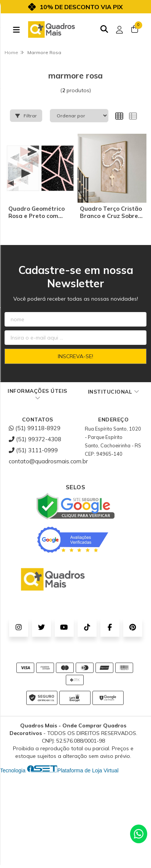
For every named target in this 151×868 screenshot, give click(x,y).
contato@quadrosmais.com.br (48, 461)
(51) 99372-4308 (35, 439)
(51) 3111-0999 (33, 450)
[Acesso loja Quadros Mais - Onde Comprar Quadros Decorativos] (119, 30)
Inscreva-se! (75, 356)
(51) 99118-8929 (35, 428)
